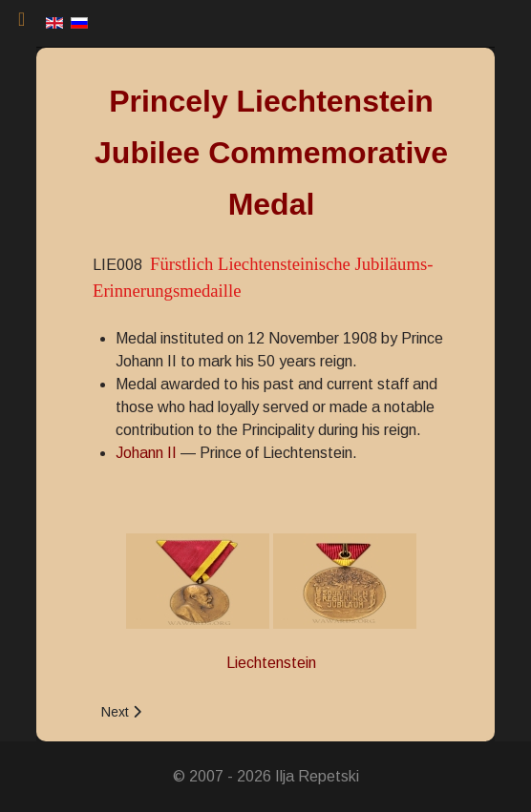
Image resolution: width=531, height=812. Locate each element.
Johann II (146, 453)
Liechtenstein (271, 663)
